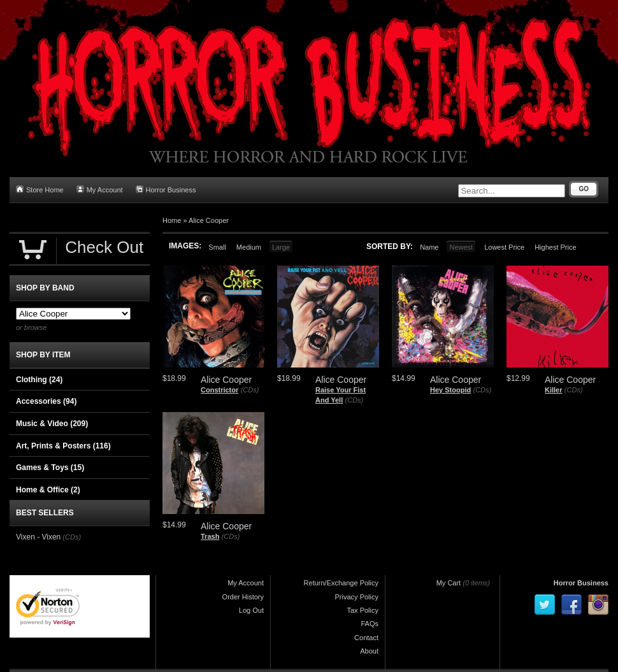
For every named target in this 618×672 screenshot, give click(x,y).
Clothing (39, 380)
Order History (243, 597)
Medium (249, 247)
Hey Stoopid (450, 390)
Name (429, 247)
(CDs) (250, 390)
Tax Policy (363, 610)
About (369, 651)
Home (172, 220)
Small (217, 247)
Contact (366, 638)
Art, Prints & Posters (63, 446)
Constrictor (219, 390)
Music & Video (52, 424)
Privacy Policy (357, 597)
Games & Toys (50, 468)
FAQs (370, 624)
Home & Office (48, 490)
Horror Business (166, 189)
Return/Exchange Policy (341, 583)
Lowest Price (504, 247)
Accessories (46, 401)
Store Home (40, 189)
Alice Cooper (209, 220)
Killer (554, 390)
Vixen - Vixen (38, 537)
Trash (210, 536)
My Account (100, 189)
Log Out (251, 610)
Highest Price (555, 247)
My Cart (449, 583)
